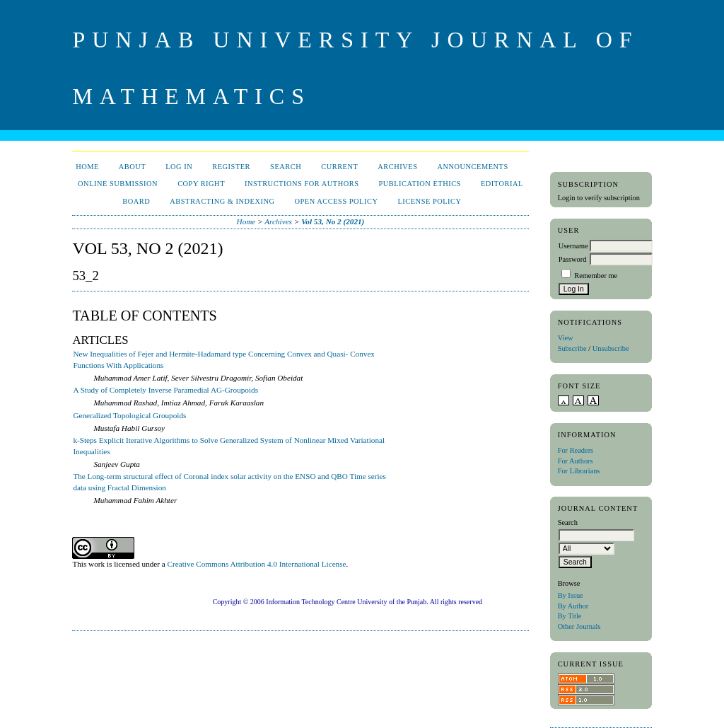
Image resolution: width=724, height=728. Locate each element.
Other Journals (579, 626)
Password (573, 259)
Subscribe (572, 348)
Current (339, 167)
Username (573, 246)
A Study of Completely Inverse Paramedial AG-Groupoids (165, 390)
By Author (573, 606)
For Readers (576, 450)
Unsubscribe (611, 348)
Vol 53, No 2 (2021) (333, 221)
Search (286, 167)
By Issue (571, 595)
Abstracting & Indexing (222, 201)
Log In (179, 167)
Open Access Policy (337, 201)
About (132, 167)
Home (87, 167)
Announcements (472, 167)
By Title (570, 616)
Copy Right (201, 184)
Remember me (596, 276)
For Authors (576, 461)
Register (231, 167)
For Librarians (579, 471)
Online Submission (118, 184)
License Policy (429, 201)
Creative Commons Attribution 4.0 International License (257, 564)
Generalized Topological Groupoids (129, 415)
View (566, 338)
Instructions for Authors (302, 184)
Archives (397, 167)
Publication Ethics (419, 184)
